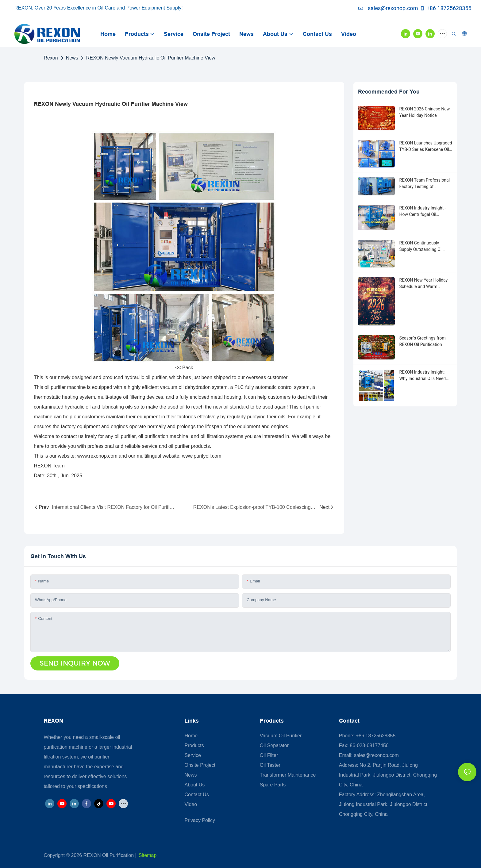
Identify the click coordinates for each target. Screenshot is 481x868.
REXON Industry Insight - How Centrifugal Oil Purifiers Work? (423, 212)
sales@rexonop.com (388, 8)
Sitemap (148, 855)
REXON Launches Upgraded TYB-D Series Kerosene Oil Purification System (426, 147)
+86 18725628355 (446, 8)
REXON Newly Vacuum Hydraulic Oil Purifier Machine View (151, 58)
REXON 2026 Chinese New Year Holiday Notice (425, 112)
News (72, 58)
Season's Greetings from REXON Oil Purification (423, 341)
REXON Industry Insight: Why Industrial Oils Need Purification (423, 376)
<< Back (184, 368)
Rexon (51, 58)
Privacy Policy (200, 820)
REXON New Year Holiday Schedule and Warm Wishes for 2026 (424, 284)
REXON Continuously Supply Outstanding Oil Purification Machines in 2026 (422, 247)
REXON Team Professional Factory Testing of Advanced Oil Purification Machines (425, 184)
